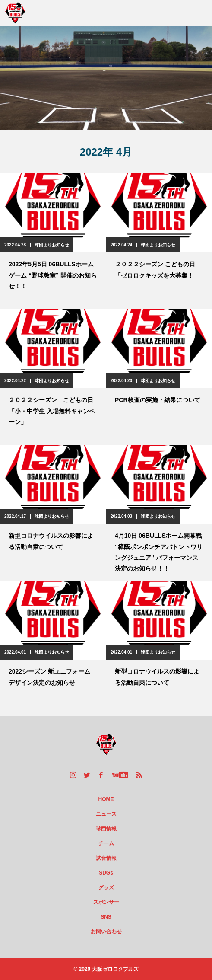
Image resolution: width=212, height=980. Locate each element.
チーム (106, 843)
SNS (106, 917)
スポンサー (106, 902)
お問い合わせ (106, 932)
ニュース (106, 814)
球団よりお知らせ (52, 245)
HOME (106, 799)
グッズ (106, 887)
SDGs (106, 873)
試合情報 (106, 858)
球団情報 (106, 829)
